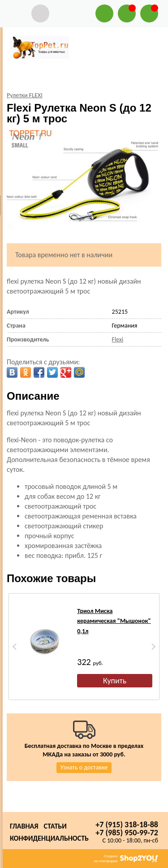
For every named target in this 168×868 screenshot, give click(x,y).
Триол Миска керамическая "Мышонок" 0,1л (114, 621)
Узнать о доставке (84, 767)
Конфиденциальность (49, 838)
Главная (24, 826)
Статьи (55, 826)
